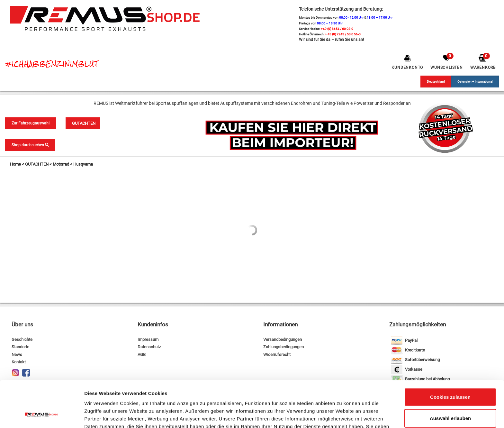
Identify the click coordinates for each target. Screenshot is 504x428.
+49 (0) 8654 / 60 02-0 (337, 29)
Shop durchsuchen (30, 145)
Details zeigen (342, 415)
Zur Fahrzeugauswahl (31, 123)
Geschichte (22, 339)
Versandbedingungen (283, 339)
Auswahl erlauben (450, 378)
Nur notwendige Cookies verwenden (450, 403)
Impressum (148, 339)
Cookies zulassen (450, 357)
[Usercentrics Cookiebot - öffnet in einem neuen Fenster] (42, 415)
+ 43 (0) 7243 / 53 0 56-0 (343, 34)
